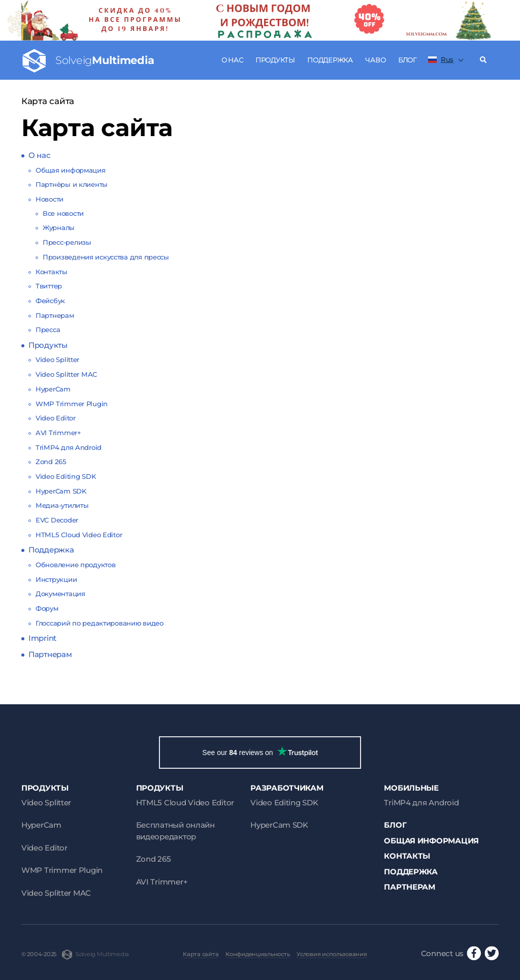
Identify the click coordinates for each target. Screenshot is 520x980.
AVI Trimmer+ (58, 433)
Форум (47, 608)
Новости (50, 199)
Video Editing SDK (66, 476)
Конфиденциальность (257, 954)
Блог (407, 60)
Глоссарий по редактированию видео (100, 623)
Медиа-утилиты (62, 505)
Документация (60, 594)
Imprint (42, 638)
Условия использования (332, 954)
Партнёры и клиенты (72, 184)
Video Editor (56, 418)
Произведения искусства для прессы (106, 257)
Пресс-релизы (67, 242)
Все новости (63, 213)
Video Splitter (57, 360)
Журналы (59, 227)
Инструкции (56, 579)
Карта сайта (201, 954)
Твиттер (49, 286)
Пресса (48, 330)
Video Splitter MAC (66, 374)
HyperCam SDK (61, 491)
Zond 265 (51, 462)
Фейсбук (50, 301)
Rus (441, 59)
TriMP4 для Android (69, 447)
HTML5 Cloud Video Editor (79, 535)
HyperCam (53, 389)
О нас (232, 60)
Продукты (275, 60)
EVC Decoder (57, 520)
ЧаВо (375, 60)
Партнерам (55, 315)
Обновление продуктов (76, 565)
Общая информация (71, 170)
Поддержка (330, 60)
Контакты (52, 272)
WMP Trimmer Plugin (72, 404)
